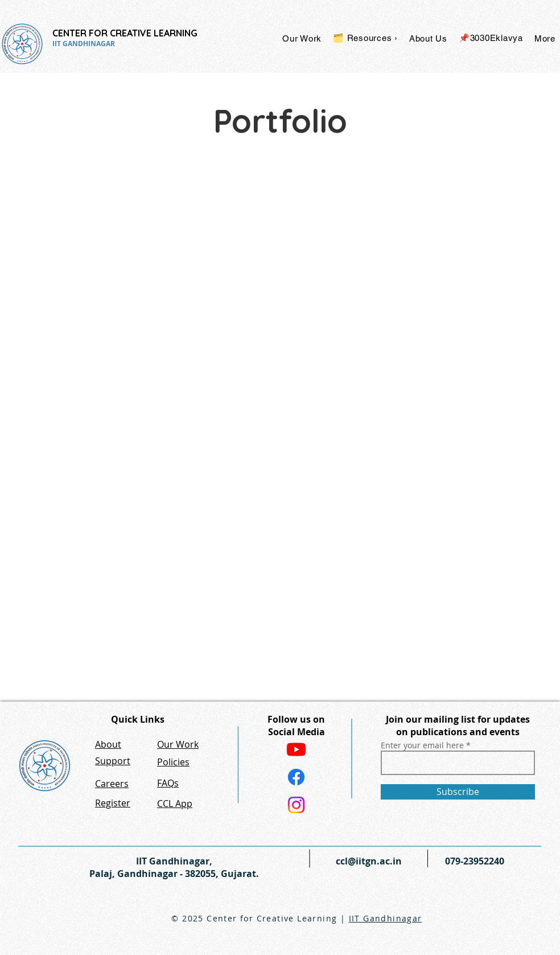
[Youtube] (296, 749)
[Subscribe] (458, 792)
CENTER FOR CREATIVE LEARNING (125, 33)
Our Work (178, 744)
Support (113, 761)
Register (113, 803)
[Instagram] (296, 805)
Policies (173, 762)
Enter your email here (422, 745)
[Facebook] (296, 777)
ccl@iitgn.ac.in (369, 861)
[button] (302, 38)
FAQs (168, 783)
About (108, 744)
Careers (112, 784)
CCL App (175, 804)
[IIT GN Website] (45, 766)
